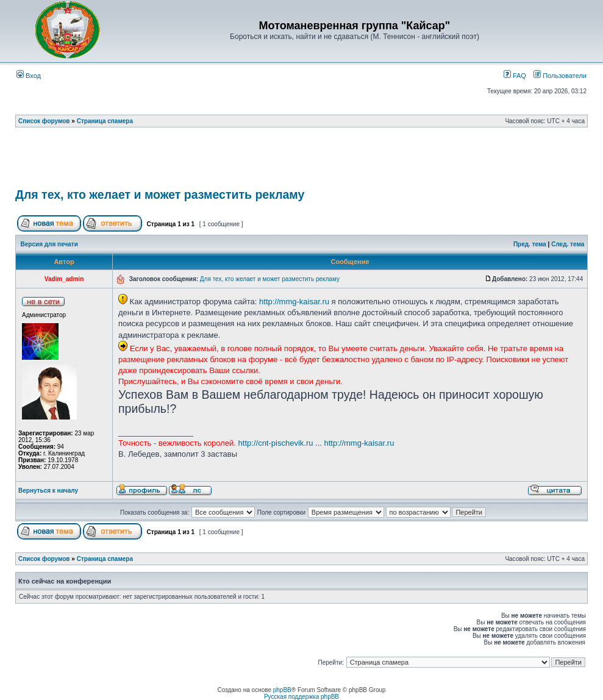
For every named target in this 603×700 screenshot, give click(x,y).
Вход (29, 76)
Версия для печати (49, 244)
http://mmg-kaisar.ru (294, 302)
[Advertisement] (302, 162)
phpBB (282, 690)
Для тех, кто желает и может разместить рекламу (160, 195)
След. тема (568, 244)
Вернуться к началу (48, 491)
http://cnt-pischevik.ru (276, 443)
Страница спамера (105, 121)
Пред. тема (530, 244)
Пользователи (560, 76)
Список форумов (44, 121)
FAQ (515, 76)
